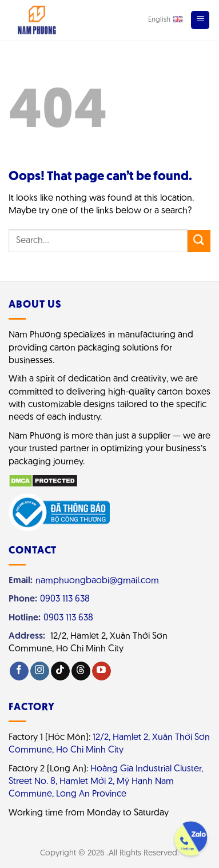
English (165, 19)
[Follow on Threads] (81, 671)
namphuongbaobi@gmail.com (97, 581)
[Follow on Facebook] (19, 671)
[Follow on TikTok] (60, 671)
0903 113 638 (65, 599)
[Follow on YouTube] (101, 671)
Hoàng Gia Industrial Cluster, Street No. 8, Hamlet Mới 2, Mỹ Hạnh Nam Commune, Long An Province (106, 782)
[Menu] (200, 20)
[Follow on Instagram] (40, 671)
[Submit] (199, 241)
